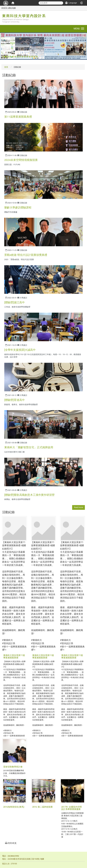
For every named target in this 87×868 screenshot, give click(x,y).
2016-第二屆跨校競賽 (42, 807)
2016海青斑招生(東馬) (14, 807)
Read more (78, 507)
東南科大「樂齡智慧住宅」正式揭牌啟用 (29, 447)
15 (37, 57)
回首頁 (4, 8)
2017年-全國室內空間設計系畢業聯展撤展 (71, 808)
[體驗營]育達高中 (14, 400)
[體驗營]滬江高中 (14, 302)
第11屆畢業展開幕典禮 (18, 117)
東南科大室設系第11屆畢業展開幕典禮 (14, 656)
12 (30, 57)
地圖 (42, 859)
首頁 (6, 67)
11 (27, 57)
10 (25, 57)
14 (34, 57)
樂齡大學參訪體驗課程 (18, 208)
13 (32, 57)
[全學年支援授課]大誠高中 (20, 350)
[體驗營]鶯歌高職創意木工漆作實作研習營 (29, 495)
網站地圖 (12, 8)
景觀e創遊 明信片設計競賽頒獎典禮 (26, 255)
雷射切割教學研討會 (13, 767)
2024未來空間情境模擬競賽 (21, 160)
